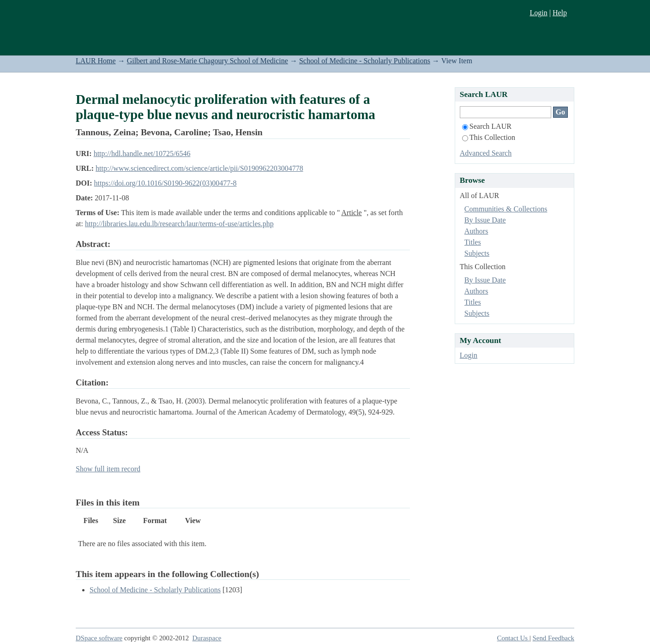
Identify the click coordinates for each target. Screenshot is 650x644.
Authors (476, 231)
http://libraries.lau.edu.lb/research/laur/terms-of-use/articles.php (179, 224)
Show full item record (108, 469)
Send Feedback (554, 638)
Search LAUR (487, 126)
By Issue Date (485, 220)
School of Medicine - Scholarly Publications (365, 61)
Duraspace (207, 638)
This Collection (489, 137)
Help (560, 13)
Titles (473, 242)
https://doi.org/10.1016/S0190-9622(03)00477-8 (166, 183)
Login (538, 13)
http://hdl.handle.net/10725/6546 (142, 153)
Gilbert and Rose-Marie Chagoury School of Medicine (208, 61)
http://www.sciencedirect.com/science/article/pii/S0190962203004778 (199, 168)
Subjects (477, 253)
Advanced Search (486, 153)
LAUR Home (96, 61)
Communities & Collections (506, 209)
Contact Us (513, 638)
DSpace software (99, 638)
